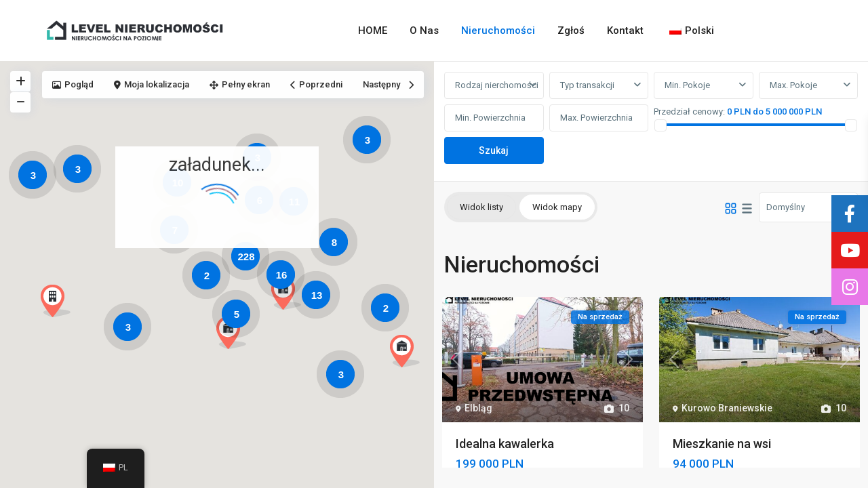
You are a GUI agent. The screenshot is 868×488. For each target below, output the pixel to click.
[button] (236, 337)
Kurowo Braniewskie (727, 408)
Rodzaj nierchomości (497, 85)
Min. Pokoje (687, 85)
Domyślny (786, 207)
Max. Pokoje (793, 85)
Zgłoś (571, 30)
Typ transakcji (587, 85)
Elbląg (478, 408)
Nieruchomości (498, 30)
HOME (373, 30)
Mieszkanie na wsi (722, 444)
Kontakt (625, 30)
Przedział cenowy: (689, 111)
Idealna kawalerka (505, 444)
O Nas (424, 30)
